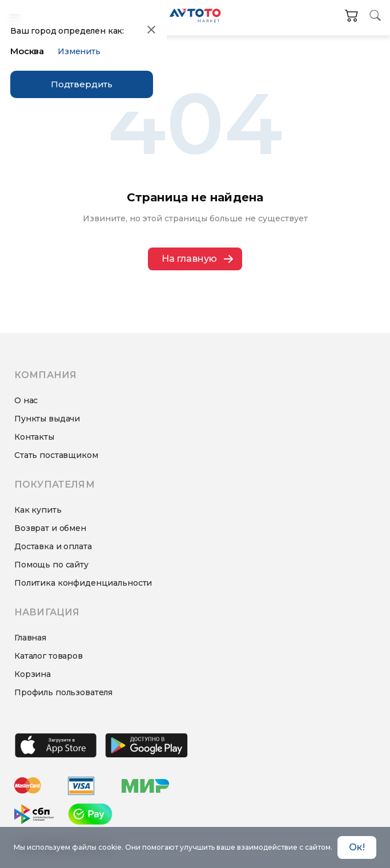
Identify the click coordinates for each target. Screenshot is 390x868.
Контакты (34, 437)
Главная (30, 638)
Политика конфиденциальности (83, 583)
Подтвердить (82, 84)
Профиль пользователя (63, 692)
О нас (26, 400)
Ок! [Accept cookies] (357, 847)
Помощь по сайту (51, 565)
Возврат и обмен (50, 528)
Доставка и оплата (53, 546)
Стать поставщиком (56, 455)
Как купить (38, 510)
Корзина (33, 674)
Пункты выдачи (47, 419)
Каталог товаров (49, 656)
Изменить (79, 51)
